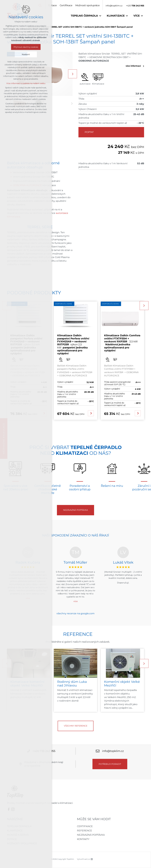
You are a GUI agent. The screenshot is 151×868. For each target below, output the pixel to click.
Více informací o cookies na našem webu (26, 83)
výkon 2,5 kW (73, 344)
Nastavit (26, 54)
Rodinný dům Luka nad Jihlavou (72, 684)
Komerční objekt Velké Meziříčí (122, 684)
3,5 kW (122, 343)
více (75, 601)
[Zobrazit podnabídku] (100, 16)
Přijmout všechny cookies (26, 47)
